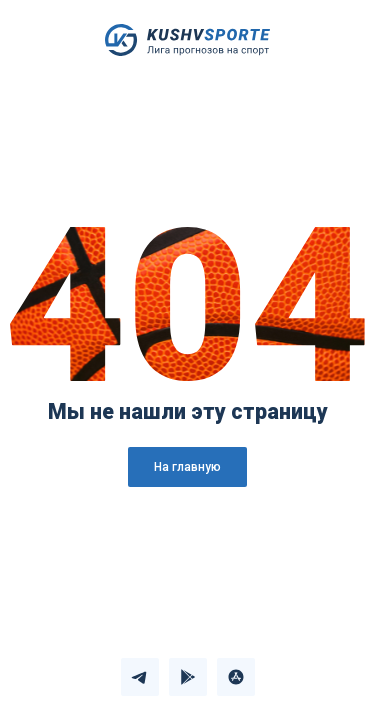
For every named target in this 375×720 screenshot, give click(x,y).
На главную (187, 467)
